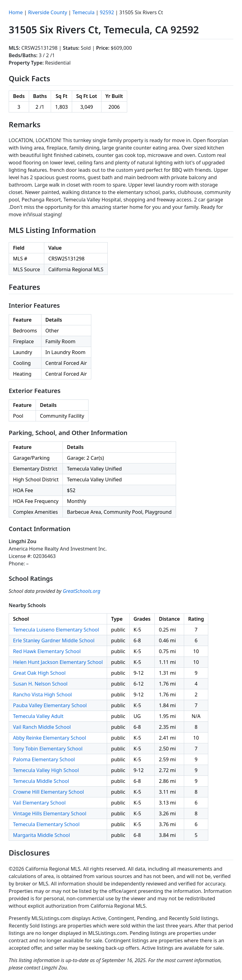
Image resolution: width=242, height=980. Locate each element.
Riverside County (48, 12)
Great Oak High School (39, 673)
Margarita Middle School (41, 835)
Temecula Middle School (41, 781)
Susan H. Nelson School (40, 684)
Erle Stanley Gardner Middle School (54, 640)
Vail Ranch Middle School (42, 727)
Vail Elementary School (39, 803)
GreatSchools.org (82, 591)
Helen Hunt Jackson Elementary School (58, 662)
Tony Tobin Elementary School (48, 749)
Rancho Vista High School (42, 695)
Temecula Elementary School (46, 824)
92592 (107, 12)
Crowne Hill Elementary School (48, 792)
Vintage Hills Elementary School (50, 813)
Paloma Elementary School (44, 759)
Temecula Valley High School (46, 770)
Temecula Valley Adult (38, 716)
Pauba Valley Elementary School (50, 705)
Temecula (83, 12)
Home (16, 12)
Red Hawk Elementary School (47, 651)
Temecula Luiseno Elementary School (56, 630)
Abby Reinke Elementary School (50, 738)
